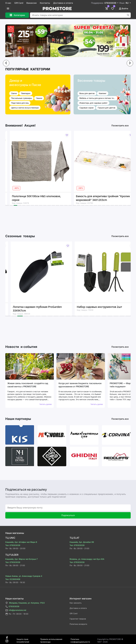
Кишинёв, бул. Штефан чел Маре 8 (21, 542)
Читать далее (45, 404)
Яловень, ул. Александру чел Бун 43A (87, 559)
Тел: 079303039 (13, 545)
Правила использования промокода (51, 639)
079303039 (12, 607)
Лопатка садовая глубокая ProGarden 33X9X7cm (44, 309)
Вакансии (32, 3)
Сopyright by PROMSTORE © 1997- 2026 (110, 639)
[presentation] (6, 63)
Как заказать (76, 603)
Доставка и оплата (63, 3)
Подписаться (68, 515)
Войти (123, 8)
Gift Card (19, 3)
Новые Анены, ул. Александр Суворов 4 (24, 576)
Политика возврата (78, 624)
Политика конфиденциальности (80, 639)
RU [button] (127, 3)
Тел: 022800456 (13, 579)
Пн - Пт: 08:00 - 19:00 (17, 614)
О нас (8, 3)
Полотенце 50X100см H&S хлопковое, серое (42, 198)
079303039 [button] (111, 3)
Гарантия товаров (78, 619)
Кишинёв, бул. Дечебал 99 (82, 542)
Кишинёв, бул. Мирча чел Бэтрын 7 (21, 559)
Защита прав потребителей (23, 639)
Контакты (45, 3)
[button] (7, 205)
